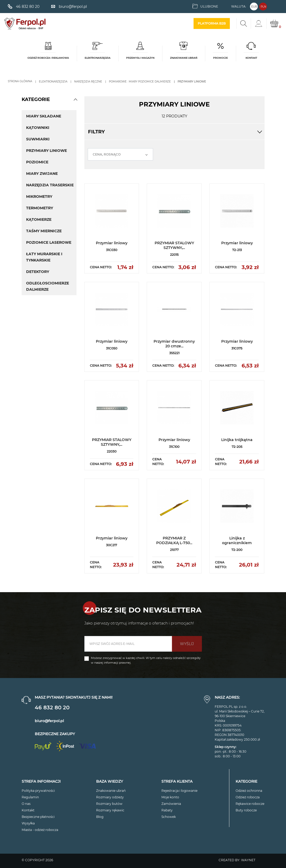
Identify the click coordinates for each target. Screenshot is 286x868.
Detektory (38, 272)
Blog (100, 817)
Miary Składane (44, 116)
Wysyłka (28, 823)
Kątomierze (39, 219)
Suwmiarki (38, 139)
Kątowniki (38, 128)
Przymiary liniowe (46, 151)
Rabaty (167, 810)
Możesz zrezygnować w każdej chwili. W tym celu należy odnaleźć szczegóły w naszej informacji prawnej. (146, 660)
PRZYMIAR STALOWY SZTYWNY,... (174, 245)
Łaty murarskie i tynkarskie (44, 257)
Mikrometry (39, 197)
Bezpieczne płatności (38, 817)
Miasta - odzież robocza (40, 830)
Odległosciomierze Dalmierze (48, 286)
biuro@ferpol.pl (49, 721)
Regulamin (30, 797)
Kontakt (28, 810)
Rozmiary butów (109, 804)
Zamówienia (171, 804)
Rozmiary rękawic (110, 810)
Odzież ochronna (249, 791)
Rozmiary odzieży (110, 797)
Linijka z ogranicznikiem (237, 540)
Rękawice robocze (250, 804)
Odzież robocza (248, 797)
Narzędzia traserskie (50, 185)
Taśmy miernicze (44, 231)
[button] (75, 99)
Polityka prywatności (38, 791)
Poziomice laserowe (49, 242)
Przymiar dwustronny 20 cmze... (174, 344)
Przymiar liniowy (112, 243)
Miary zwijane (42, 174)
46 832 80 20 (52, 708)
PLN (263, 7)
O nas (26, 804)
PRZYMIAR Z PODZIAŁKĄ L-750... (174, 540)
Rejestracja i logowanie (179, 791)
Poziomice (37, 162)
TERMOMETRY (40, 208)
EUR (254, 7)
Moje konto (170, 797)
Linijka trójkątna (237, 440)
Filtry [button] (174, 132)
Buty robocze (246, 810)
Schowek (169, 817)
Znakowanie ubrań (111, 791)
